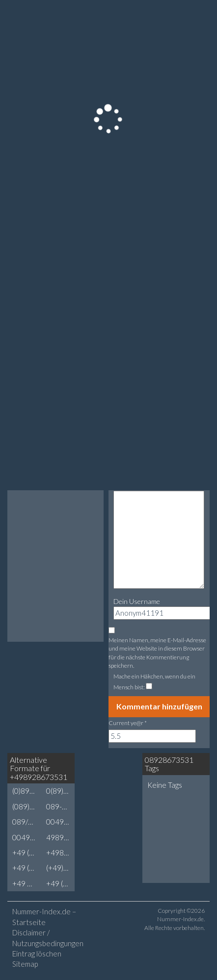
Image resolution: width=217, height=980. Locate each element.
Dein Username (137, 601)
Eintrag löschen (37, 954)
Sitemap (25, 964)
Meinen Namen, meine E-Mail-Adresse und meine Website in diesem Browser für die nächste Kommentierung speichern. (157, 653)
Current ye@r (128, 723)
